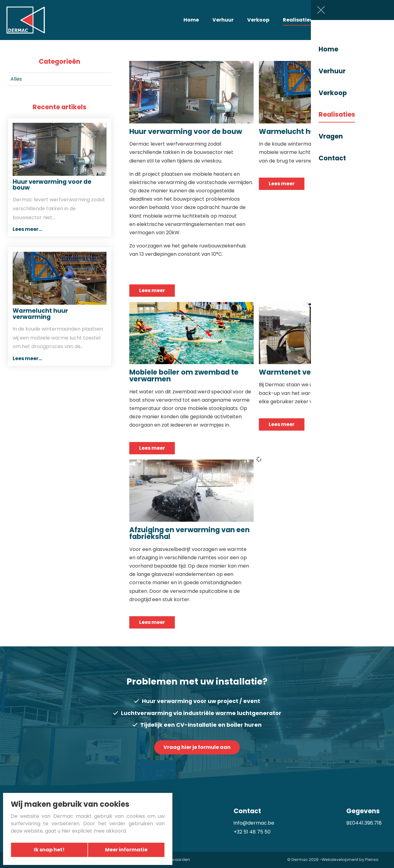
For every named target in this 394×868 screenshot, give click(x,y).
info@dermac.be (254, 823)
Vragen (336, 20)
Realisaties (298, 20)
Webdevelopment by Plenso (350, 860)
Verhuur (223, 20)
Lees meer (152, 290)
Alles (16, 79)
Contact (370, 20)
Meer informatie (128, 850)
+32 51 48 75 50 (252, 832)
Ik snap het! (48, 850)
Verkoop (258, 20)
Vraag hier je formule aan (197, 747)
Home (191, 20)
